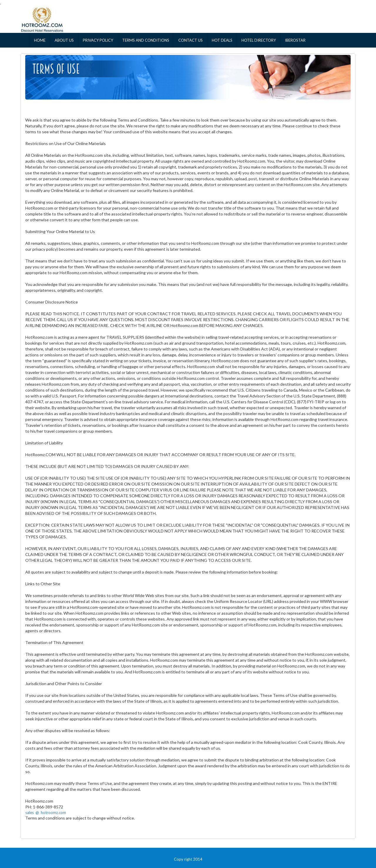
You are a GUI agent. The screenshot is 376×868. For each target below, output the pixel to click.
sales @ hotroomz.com (46, 813)
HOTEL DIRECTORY (259, 40)
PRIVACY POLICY (98, 40)
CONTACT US (190, 40)
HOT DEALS (222, 40)
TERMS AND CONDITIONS (146, 40)
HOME (40, 40)
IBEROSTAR (295, 40)
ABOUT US (64, 40)
